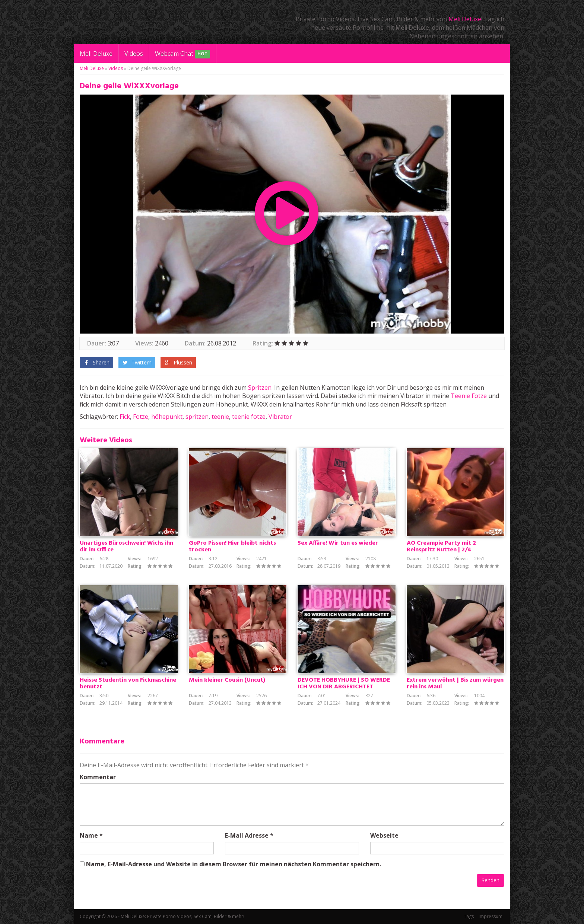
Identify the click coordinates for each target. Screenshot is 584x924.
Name (89, 835)
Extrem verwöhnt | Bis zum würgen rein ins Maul (455, 684)
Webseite (384, 835)
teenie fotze (249, 417)
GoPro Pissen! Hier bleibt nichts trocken (232, 547)
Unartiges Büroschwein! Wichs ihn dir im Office (126, 547)
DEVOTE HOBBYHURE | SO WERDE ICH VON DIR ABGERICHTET (344, 684)
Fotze (479, 396)
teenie (220, 417)
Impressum (491, 916)
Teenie (460, 396)
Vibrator (280, 417)
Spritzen (260, 388)
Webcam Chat (182, 54)
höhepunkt (167, 417)
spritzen (197, 417)
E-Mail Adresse (247, 835)
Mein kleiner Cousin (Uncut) (227, 680)
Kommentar (98, 777)
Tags (469, 916)
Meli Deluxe (465, 19)
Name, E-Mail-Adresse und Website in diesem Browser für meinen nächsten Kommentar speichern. (234, 864)
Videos (134, 54)
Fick (125, 417)
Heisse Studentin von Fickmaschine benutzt (128, 684)
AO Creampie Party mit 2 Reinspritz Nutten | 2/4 (441, 547)
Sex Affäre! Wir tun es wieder (338, 543)
